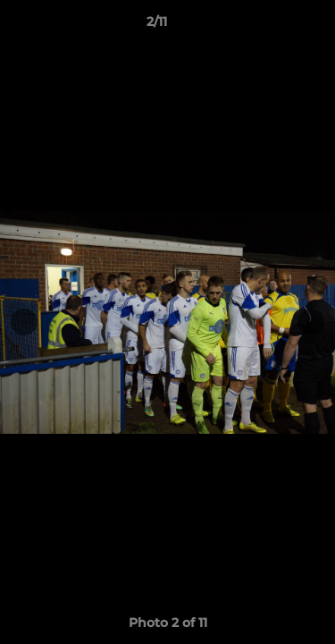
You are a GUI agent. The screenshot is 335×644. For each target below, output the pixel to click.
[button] (271, 26)
